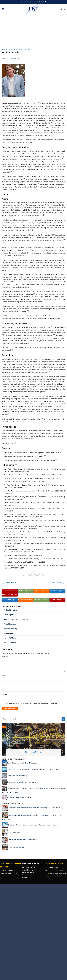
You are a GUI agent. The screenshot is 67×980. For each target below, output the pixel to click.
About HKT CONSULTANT (9, 873)
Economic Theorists (8, 50)
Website (4, 695)
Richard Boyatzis (10, 610)
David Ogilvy (9, 615)
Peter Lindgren (58, 583)
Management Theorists (24, 50)
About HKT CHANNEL (8, 871)
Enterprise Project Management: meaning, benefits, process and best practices (34, 769)
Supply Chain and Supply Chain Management (23, 763)
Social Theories (28, 870)
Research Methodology (16, 847)
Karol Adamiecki (10, 643)
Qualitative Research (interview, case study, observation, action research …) (34, 825)
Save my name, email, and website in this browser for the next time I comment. (31, 704)
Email (4, 685)
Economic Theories (29, 867)
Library (25, 877)
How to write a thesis (15, 832)
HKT (18, 58)
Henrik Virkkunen (10, 638)
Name (4, 675)
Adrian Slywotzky (10, 629)
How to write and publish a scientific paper (23, 840)
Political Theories (28, 872)
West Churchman (10, 624)
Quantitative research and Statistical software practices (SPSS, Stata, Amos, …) (36, 808)
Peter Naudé (9, 633)
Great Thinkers (27, 875)
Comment (5, 656)
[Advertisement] (33, 30)
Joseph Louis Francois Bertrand (16, 619)
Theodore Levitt (9, 583)
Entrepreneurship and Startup (17, 776)
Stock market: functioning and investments (21, 782)
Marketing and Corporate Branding (19, 797)
